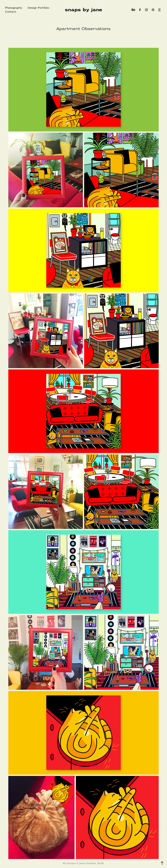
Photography (14, 8)
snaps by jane (83, 10)
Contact (11, 12)
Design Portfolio (38, 8)
